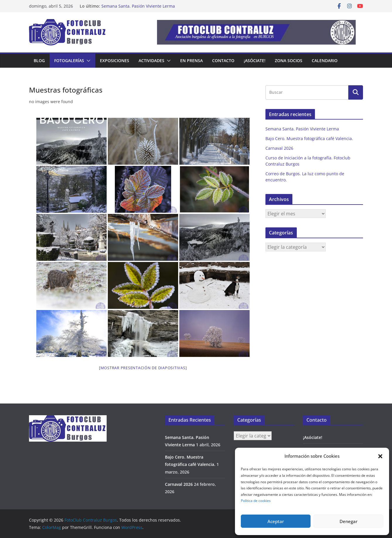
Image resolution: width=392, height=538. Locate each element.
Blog (39, 61)
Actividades (151, 61)
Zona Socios (289, 61)
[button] (380, 456)
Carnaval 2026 (279, 148)
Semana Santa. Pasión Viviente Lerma (138, 6)
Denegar (348, 521)
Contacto (223, 61)
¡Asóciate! (255, 61)
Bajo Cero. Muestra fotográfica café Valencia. (309, 138)
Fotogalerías (69, 61)
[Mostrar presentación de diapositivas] (143, 368)
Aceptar (276, 521)
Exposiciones (115, 61)
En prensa (191, 61)
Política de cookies (256, 501)
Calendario (325, 61)
